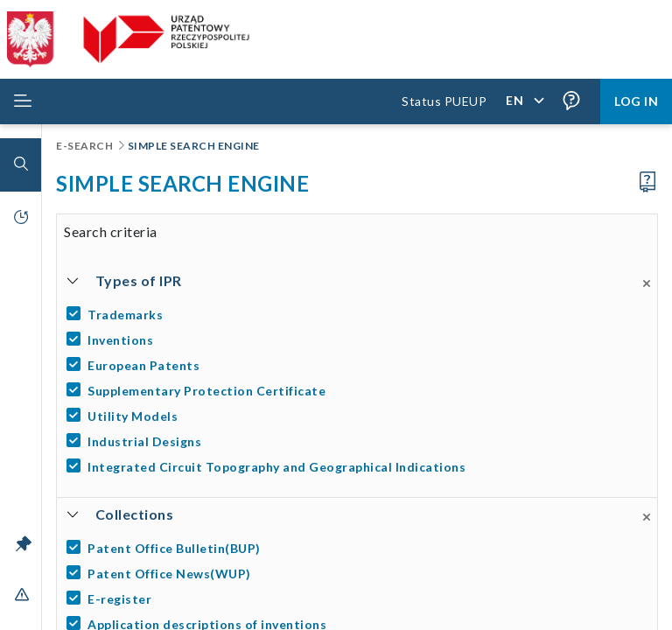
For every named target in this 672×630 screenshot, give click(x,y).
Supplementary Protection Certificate (206, 391)
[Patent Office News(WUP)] (360, 574)
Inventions (120, 340)
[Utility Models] (360, 416)
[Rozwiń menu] (23, 101)
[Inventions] (360, 340)
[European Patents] (360, 365)
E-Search (86, 146)
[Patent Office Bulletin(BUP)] (360, 548)
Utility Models (133, 416)
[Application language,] (524, 101)
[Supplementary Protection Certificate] (360, 391)
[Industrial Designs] (360, 441)
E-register (119, 599)
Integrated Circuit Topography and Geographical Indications (276, 467)
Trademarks (125, 315)
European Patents (143, 365)
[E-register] (360, 599)
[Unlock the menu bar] (24, 543)
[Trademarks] (360, 315)
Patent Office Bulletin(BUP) (174, 548)
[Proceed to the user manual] (647, 182)
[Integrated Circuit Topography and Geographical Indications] (360, 467)
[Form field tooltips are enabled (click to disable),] (571, 101)
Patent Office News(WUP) (169, 574)
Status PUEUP (444, 101)
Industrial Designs (144, 441)
